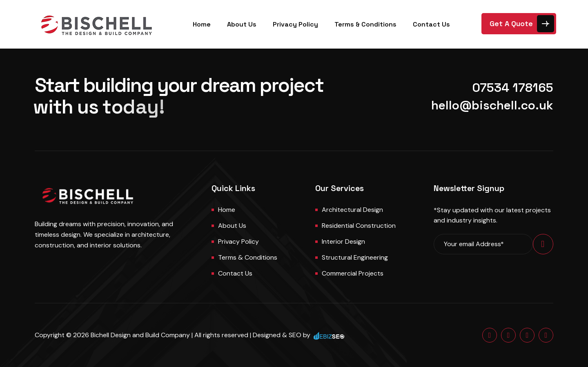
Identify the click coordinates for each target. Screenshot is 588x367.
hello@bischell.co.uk (492, 105)
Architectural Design (352, 210)
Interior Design (343, 241)
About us (232, 226)
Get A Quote (511, 23)
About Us (242, 24)
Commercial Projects (353, 273)
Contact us (235, 273)
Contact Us (431, 24)
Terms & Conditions (365, 24)
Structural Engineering (355, 257)
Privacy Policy (295, 24)
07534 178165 (513, 88)
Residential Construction (359, 226)
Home (202, 24)
